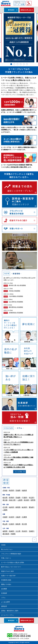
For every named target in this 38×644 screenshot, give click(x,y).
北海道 (5, 490)
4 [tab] (21, 64)
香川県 (24, 524)
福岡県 (5, 531)
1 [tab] (11, 64)
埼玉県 (31, 498)
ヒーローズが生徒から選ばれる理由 (13, 562)
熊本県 (24, 531)
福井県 (11, 507)
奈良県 (11, 517)
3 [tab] (17, 64)
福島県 (24, 490)
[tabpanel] (19, 38)
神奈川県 (12, 500)
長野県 (33, 500)
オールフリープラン (8, 615)
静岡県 (18, 507)
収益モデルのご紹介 (8, 571)
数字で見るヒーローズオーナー (11, 567)
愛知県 (31, 507)
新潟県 (26, 500)
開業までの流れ (6, 584)
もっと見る (19, 472)
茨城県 (18, 498)
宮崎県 (31, 531)
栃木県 (5, 498)
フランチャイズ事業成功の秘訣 (11, 554)
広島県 (11, 524)
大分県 (18, 531)
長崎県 (11, 531)
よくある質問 (5, 602)
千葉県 (24, 498)
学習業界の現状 (6, 580)
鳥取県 (18, 524)
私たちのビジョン (7, 549)
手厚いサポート (6, 558)
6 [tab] (27, 64)
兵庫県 (24, 517)
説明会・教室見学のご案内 (10, 611)
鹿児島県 (6, 534)
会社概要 (4, 589)
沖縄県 (13, 534)
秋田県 (11, 490)
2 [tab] (14, 64)
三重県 (5, 510)
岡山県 (5, 524)
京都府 (5, 517)
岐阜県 (24, 507)
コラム (3, 598)
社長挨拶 (4, 593)
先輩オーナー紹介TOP (8, 576)
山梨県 (20, 500)
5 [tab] (24, 64)
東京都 (5, 500)
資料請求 (4, 606)
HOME (3, 545)
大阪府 (18, 517)
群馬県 (11, 498)
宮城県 (18, 490)
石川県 (5, 507)
